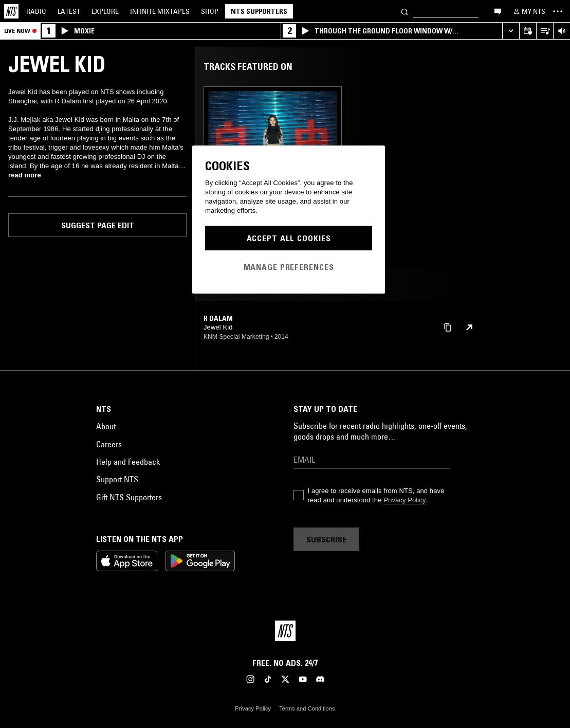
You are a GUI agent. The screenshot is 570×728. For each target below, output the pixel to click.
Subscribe (326, 539)
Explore (105, 11)
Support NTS (117, 479)
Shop (210, 11)
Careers (109, 444)
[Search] (404, 11)
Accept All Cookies (289, 238)
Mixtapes (160, 11)
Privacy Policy (404, 500)
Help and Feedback (128, 462)
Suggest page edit (98, 225)
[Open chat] (498, 11)
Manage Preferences (289, 267)
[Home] (11, 11)
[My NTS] (528, 11)
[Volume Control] (562, 31)
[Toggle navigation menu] (558, 11)
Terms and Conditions (307, 708)
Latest (69, 11)
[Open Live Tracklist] (545, 31)
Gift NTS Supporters (129, 497)
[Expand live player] (511, 31)
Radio (36, 11)
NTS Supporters (259, 11)
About (106, 426)
